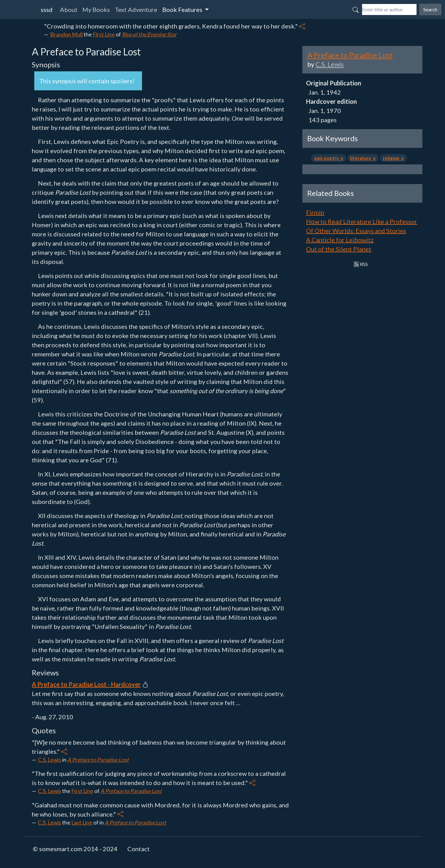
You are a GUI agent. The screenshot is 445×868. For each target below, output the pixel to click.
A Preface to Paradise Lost (98, 760)
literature (362, 158)
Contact (138, 849)
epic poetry (327, 158)
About (69, 9)
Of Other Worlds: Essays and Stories (356, 231)
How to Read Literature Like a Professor (362, 221)
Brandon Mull (66, 34)
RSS (361, 264)
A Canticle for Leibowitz (340, 240)
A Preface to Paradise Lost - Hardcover (86, 684)
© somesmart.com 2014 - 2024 (75, 849)
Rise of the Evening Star (149, 34)
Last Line (82, 823)
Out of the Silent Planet (339, 249)
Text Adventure (136, 9)
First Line (104, 34)
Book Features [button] (183, 9)
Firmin (315, 212)
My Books (96, 9)
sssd (47, 9)
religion (392, 158)
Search (430, 9)
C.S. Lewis (50, 760)
